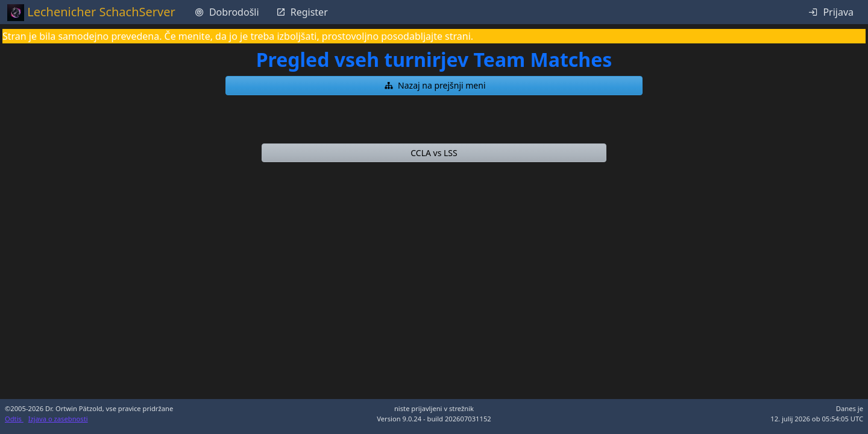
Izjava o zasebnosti (58, 419)
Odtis (14, 419)
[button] (434, 86)
